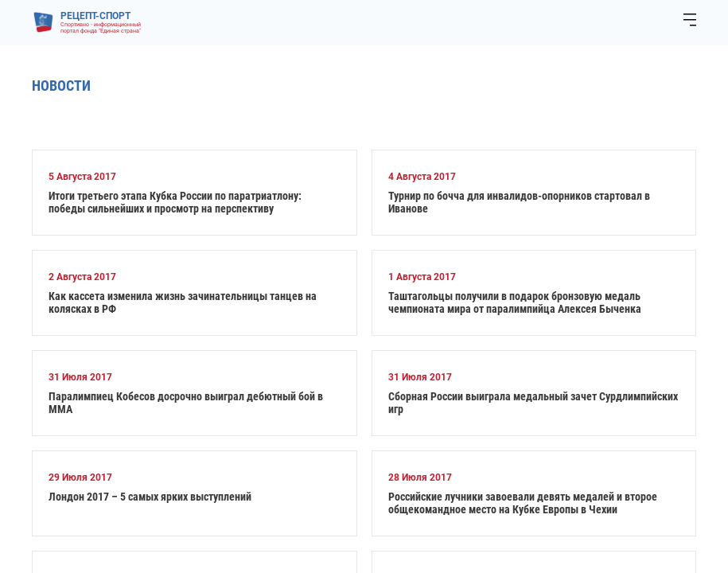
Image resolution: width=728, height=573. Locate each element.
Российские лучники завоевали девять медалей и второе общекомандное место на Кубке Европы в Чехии (523, 503)
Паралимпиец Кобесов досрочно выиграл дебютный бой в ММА (186, 403)
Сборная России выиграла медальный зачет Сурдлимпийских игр (533, 403)
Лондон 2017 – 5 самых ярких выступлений (150, 497)
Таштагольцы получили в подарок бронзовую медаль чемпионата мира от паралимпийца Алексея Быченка (515, 302)
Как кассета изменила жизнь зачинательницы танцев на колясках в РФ (183, 302)
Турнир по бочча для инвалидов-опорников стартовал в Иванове (519, 202)
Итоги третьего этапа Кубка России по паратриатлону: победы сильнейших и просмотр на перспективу (175, 202)
